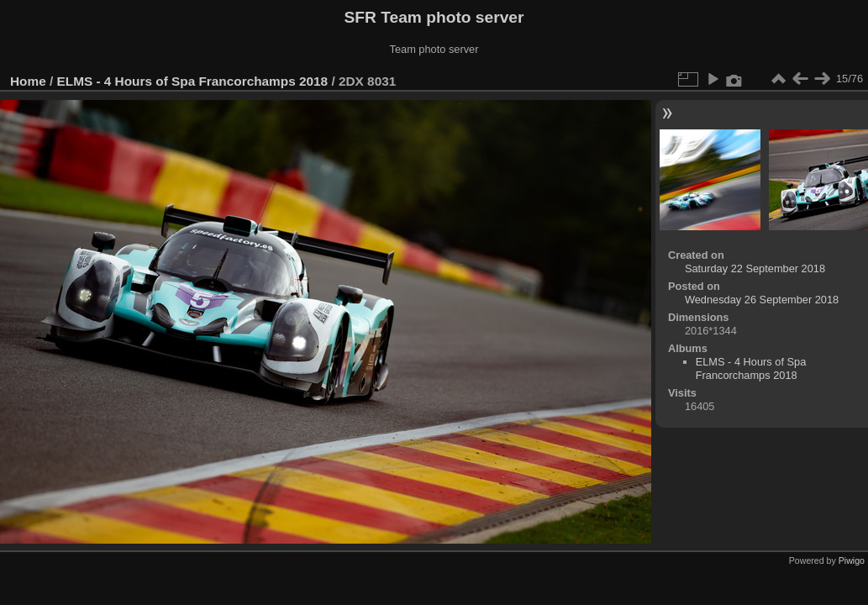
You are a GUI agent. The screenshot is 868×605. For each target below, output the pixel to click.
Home (28, 81)
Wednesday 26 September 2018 (762, 300)
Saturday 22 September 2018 (755, 268)
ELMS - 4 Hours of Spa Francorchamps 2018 (193, 81)
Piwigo (852, 560)
